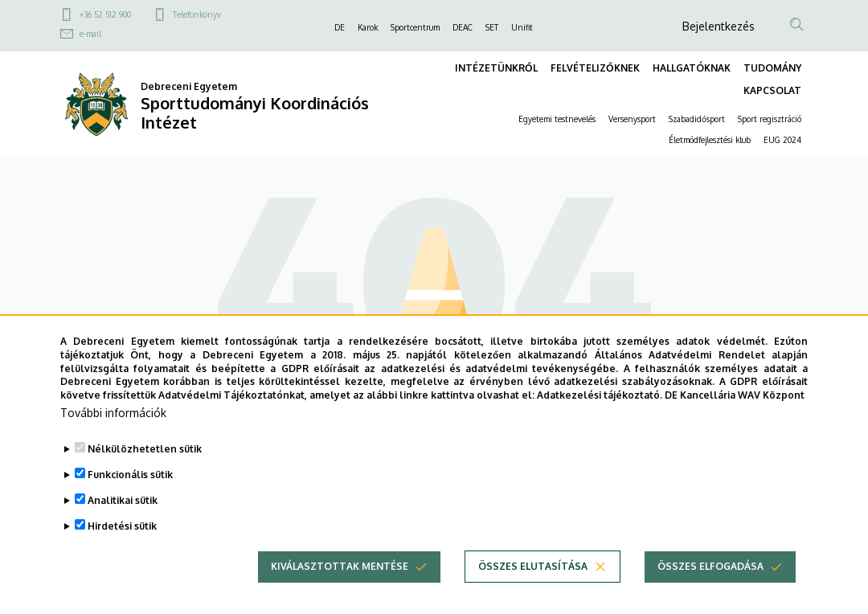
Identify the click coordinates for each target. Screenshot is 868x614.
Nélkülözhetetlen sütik (145, 454)
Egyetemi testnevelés (557, 119)
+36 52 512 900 (105, 14)
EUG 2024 (782, 140)
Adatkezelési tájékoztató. (600, 401)
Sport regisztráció (770, 119)
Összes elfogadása (710, 571)
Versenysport (632, 119)
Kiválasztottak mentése (340, 571)
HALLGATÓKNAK (692, 68)
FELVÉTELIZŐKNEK (595, 68)
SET (492, 27)
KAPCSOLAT (772, 90)
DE (340, 27)
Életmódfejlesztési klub (710, 140)
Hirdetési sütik (122, 531)
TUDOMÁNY (772, 68)
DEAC (463, 27)
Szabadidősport (697, 119)
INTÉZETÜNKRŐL (496, 68)
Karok (368, 27)
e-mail (90, 34)
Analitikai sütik (123, 505)
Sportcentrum (415, 27)
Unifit (522, 27)
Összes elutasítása (533, 571)
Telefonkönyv (197, 14)
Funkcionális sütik (130, 479)
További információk (113, 418)
